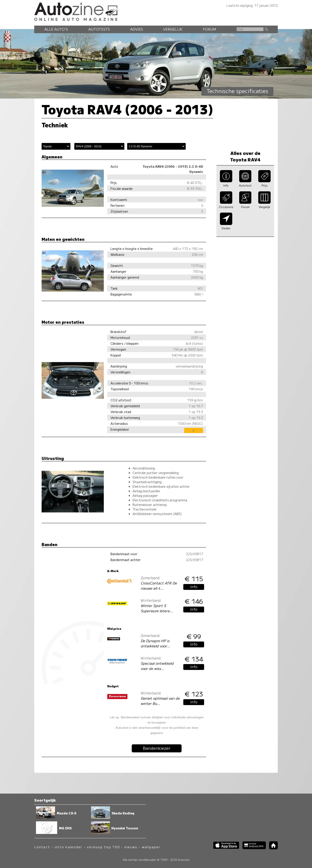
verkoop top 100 (103, 847)
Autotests (99, 29)
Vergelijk (173, 29)
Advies (137, 29)
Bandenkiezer (157, 748)
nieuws (131, 847)
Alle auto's (56, 29)
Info (194, 587)
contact (42, 847)
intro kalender (68, 847)
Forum (210, 29)
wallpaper (151, 847)
